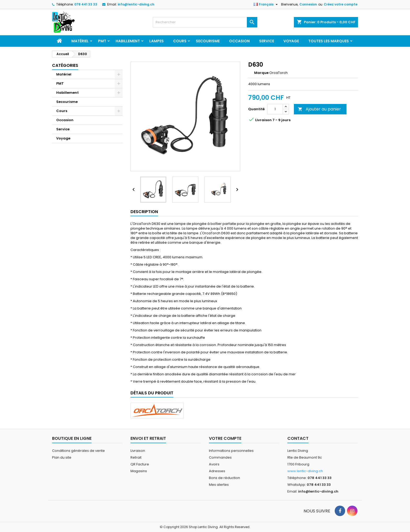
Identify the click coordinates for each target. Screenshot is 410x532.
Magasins (139, 471)
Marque (261, 73)
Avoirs (214, 464)
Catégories (65, 65)
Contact (298, 438)
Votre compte (225, 438)
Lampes (156, 41)
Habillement (128, 41)
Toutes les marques (329, 41)
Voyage (291, 41)
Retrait (136, 457)
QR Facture (140, 464)
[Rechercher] (205, 22)
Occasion (239, 41)
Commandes (220, 457)
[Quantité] (275, 109)
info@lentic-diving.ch (136, 4)
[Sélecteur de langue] (266, 4)
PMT (102, 41)
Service (267, 41)
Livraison (138, 451)
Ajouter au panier (319, 109)
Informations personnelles (231, 451)
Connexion (308, 4)
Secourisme (208, 41)
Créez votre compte (341, 4)
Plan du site (62, 457)
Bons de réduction (224, 478)
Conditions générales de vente (78, 451)
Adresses (217, 471)
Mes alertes (219, 485)
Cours (180, 41)
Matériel (80, 41)
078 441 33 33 (86, 4)
